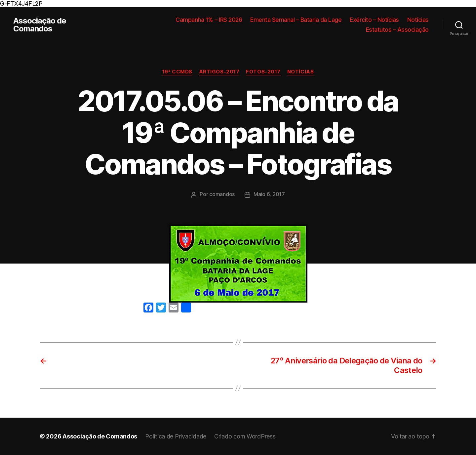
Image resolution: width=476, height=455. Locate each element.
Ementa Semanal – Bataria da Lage (296, 20)
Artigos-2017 (219, 72)
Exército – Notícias (374, 20)
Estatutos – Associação (397, 30)
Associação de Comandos (40, 25)
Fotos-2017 (263, 72)
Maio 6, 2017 (269, 194)
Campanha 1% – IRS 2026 (209, 20)
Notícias (418, 20)
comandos (222, 194)
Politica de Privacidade (176, 436)
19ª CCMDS (177, 72)
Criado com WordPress (245, 436)
